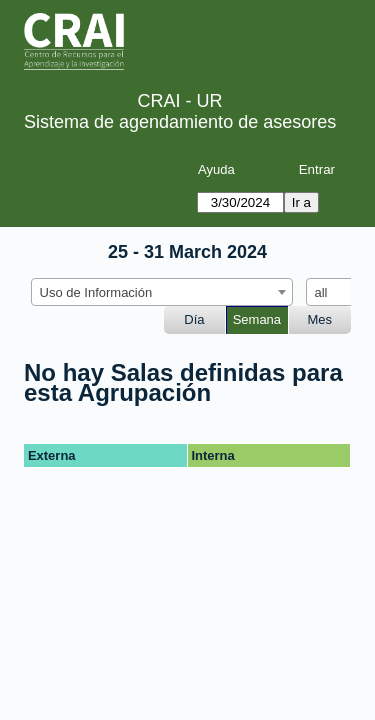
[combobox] (162, 292)
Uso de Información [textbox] (96, 292)
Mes (320, 319)
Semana (257, 319)
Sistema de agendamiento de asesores (180, 122)
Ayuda (216, 169)
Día (194, 319)
